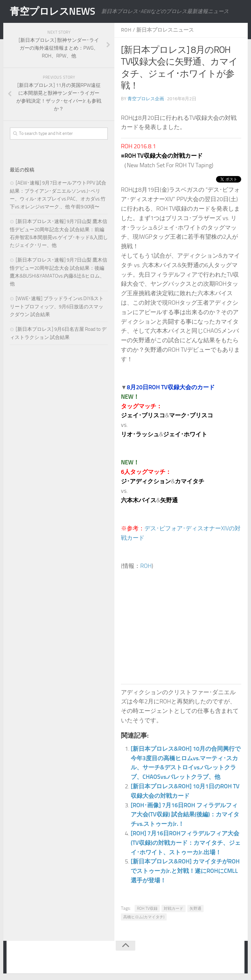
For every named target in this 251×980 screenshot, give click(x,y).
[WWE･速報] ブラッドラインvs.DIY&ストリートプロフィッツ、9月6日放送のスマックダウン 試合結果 (57, 306)
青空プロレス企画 (146, 99)
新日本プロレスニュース (165, 30)
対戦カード (174, 908)
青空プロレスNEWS (52, 11)
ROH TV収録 (147, 908)
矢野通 (195, 908)
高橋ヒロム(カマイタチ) (144, 917)
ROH (126, 30)
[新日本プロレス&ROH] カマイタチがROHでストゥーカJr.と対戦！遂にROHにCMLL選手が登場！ (185, 871)
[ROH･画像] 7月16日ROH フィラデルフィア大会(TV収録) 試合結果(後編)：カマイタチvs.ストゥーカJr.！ (185, 815)
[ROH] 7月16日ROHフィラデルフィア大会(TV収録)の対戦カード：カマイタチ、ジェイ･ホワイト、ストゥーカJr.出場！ (186, 843)
